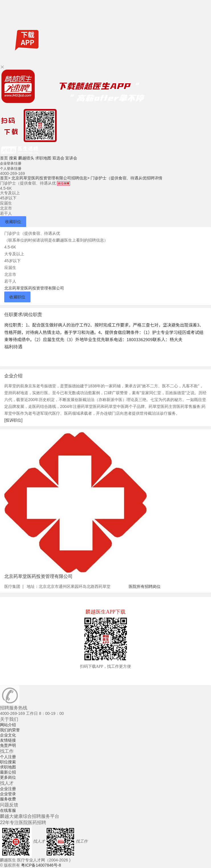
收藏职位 (13, 222)
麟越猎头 (26, 158)
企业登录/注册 (11, 163)
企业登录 (8, 794)
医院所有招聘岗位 (145, 586)
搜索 (13, 158)
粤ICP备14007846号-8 (41, 865)
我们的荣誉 (10, 730)
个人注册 (8, 757)
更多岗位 (8, 777)
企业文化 (8, 735)
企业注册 (8, 789)
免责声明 (8, 745)
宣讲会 (71, 158)
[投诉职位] (13, 420)
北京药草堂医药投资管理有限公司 (34, 288)
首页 (4, 158)
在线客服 (8, 810)
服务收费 (8, 799)
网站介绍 (8, 725)
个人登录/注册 (11, 169)
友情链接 (8, 740)
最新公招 (8, 772)
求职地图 (43, 158)
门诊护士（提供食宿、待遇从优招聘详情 (126, 178)
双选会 (58, 158)
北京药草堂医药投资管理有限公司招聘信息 (50, 178)
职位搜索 (8, 762)
